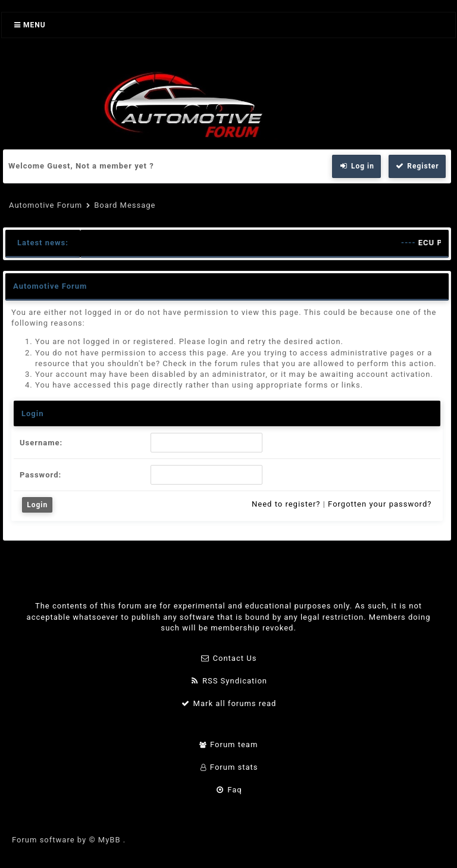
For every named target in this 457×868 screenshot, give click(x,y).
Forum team (229, 744)
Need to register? (286, 504)
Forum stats (228, 767)
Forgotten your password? (380, 504)
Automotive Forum (46, 205)
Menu (30, 25)
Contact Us (229, 658)
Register (417, 166)
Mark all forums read (229, 703)
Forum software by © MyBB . (69, 840)
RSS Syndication (228, 681)
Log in (356, 166)
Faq (228, 790)
